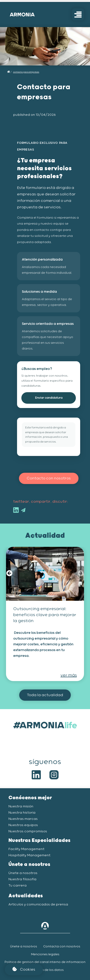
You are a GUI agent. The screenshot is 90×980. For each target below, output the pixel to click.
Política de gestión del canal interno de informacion (45, 962)
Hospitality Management (29, 855)
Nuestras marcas (23, 819)
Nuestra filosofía (22, 879)
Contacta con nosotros (62, 947)
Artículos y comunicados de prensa (38, 904)
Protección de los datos (45, 970)
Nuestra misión (21, 806)
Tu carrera (18, 886)
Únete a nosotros (23, 873)
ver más (69, 675)
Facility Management (26, 849)
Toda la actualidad (45, 695)
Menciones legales (45, 954)
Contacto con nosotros (49, 478)
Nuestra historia (22, 813)
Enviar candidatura (49, 398)
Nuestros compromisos (28, 831)
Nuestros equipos (23, 825)
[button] (9, 574)
